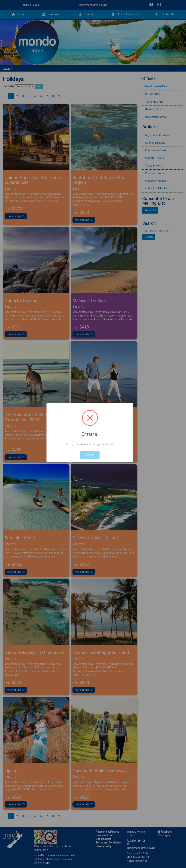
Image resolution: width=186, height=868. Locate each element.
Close (90, 455)
